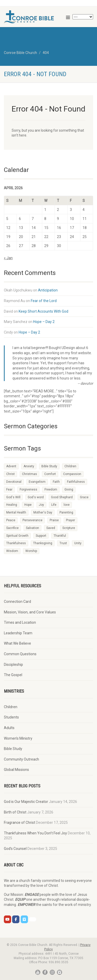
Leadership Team (18, 633)
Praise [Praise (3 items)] (54, 520)
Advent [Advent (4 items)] (11, 466)
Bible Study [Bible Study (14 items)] (49, 466)
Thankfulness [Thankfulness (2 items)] (16, 543)
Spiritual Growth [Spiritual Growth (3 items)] (17, 536)
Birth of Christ (15, 812)
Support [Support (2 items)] (41, 536)
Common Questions (20, 654)
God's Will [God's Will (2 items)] (13, 497)
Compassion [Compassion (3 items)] (72, 474)
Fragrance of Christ (20, 823)
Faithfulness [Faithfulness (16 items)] (76, 482)
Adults (9, 728)
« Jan (8, 258)
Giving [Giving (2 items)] (69, 489)
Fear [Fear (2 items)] (9, 489)
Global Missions (16, 770)
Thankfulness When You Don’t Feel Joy (35, 833)
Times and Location (20, 622)
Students (11, 717)
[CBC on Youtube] (8, 919)
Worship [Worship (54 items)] (31, 551)
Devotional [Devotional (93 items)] (14, 482)
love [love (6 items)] (67, 505)
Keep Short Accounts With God (43, 311)
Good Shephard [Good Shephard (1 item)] (62, 497)
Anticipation (48, 290)
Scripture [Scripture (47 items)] (69, 528)
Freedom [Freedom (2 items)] (51, 489)
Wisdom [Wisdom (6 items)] (12, 551)
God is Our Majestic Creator (26, 802)
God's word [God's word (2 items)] (36, 497)
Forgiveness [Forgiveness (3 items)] (28, 489)
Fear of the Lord (44, 301)
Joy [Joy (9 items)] (41, 505)
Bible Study (13, 749)
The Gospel (13, 675)
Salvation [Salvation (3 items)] (32, 528)
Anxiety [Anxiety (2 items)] (29, 466)
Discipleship (13, 665)
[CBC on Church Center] (33, 919)
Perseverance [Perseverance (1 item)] (32, 520)
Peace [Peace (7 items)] (11, 520)
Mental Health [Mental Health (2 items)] (16, 512)
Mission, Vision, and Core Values (30, 612)
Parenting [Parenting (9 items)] (66, 512)
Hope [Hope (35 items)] (28, 505)
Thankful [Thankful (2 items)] (60, 536)
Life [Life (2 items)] (54, 505)
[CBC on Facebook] (16, 919)
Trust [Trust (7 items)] (63, 543)
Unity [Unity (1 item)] (78, 543)
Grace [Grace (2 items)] (84, 497)
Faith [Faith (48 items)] (56, 482)
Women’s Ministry (18, 738)
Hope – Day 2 (44, 322)
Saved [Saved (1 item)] (51, 528)
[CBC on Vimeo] (24, 919)
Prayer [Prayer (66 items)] (70, 520)
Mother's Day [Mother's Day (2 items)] (43, 512)
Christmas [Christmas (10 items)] (29, 474)
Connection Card (17, 602)
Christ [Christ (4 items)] (10, 474)
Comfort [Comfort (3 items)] (50, 474)
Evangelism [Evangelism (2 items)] (37, 482)
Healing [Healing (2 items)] (12, 505)
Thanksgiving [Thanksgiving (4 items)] (43, 543)
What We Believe (17, 643)
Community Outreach (21, 759)
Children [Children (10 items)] (70, 466)
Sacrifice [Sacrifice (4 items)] (12, 528)
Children (11, 707)
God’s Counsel (15, 849)
